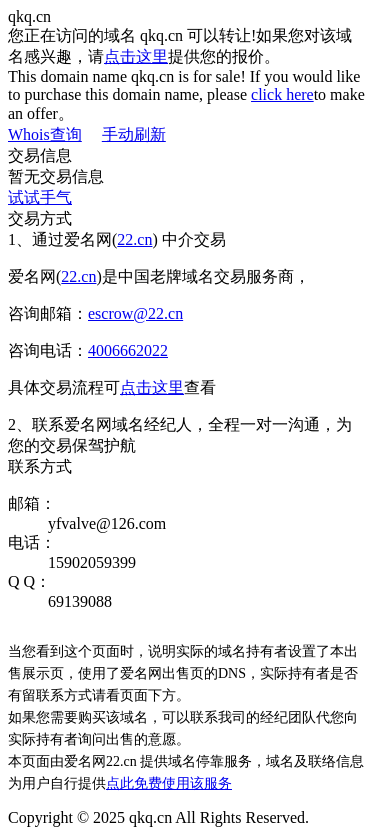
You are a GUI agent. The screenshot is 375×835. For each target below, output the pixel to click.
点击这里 (136, 56)
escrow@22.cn (135, 313)
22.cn (134, 239)
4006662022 (128, 350)
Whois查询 (45, 134)
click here (282, 94)
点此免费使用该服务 (169, 783)
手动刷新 (134, 134)
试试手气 (40, 197)
